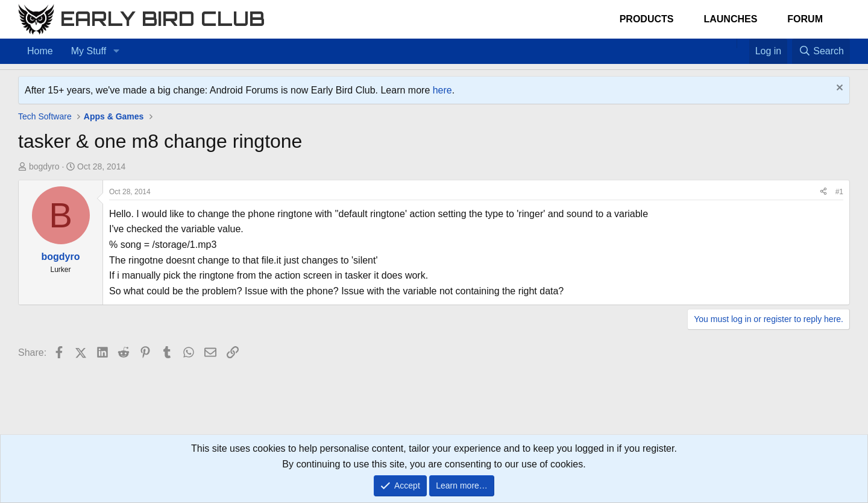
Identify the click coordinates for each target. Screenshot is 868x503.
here (442, 90)
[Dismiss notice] (838, 89)
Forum (805, 19)
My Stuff (89, 51)
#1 (839, 192)
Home (40, 51)
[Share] (823, 192)
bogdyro (44, 166)
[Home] (731, 43)
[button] (116, 51)
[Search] (821, 51)
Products (647, 19)
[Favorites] (743, 43)
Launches (730, 19)
